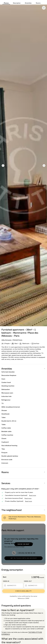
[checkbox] (44, 8)
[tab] (6, 2)
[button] (23, 369)
